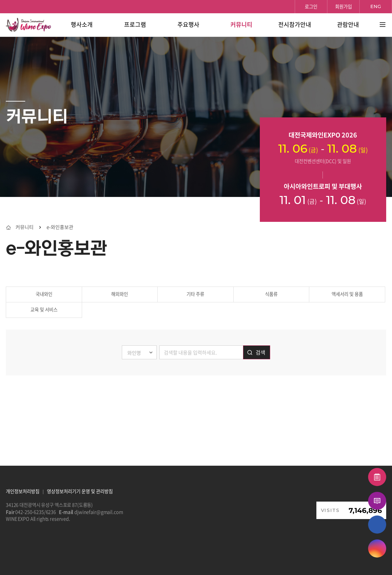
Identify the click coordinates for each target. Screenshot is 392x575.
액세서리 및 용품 (347, 294)
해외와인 (120, 294)
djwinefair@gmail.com (99, 512)
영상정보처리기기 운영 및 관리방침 (80, 491)
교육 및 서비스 (44, 309)
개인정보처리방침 (23, 491)
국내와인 (44, 294)
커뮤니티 (25, 227)
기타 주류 (195, 294)
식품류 (271, 294)
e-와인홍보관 (60, 227)
